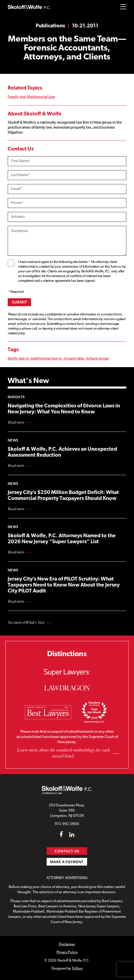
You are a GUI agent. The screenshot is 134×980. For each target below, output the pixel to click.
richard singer (97, 359)
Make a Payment (67, 862)
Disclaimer (67, 945)
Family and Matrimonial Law (31, 97)
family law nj (18, 359)
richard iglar (74, 359)
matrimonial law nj (46, 359)
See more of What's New (26, 623)
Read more (16, 423)
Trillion (77, 969)
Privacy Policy (67, 953)
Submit (19, 302)
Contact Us (67, 851)
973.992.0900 (67, 824)
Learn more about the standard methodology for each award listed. (63, 753)
